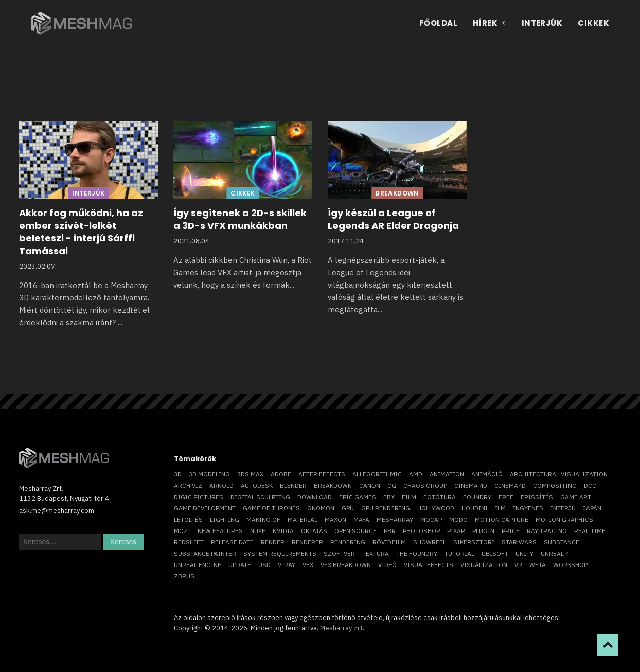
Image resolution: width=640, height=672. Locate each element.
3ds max (250, 474)
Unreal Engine (198, 565)
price (511, 531)
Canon (370, 485)
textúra (376, 553)
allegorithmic (377, 474)
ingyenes (528, 508)
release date (232, 542)
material (303, 519)
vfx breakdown (346, 565)
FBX (389, 497)
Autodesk (257, 485)
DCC (590, 485)
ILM (500, 508)
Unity (525, 553)
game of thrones (271, 508)
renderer (307, 542)
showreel (430, 542)
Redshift (189, 542)
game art (576, 497)
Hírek (490, 23)
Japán (592, 508)
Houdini (475, 508)
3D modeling (209, 474)
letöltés (188, 519)
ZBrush (186, 576)
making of (263, 519)
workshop (570, 565)
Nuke (258, 531)
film (409, 497)
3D (178, 474)
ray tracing (547, 531)
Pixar (456, 531)
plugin (483, 531)
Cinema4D (510, 485)
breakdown (333, 485)
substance (562, 542)
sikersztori (474, 542)
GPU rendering (386, 508)
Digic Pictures (199, 497)
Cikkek (593, 23)
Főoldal (438, 23)
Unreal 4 (555, 553)
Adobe (281, 474)
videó (387, 565)
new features (220, 531)
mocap (431, 519)
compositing (555, 485)
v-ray (287, 565)
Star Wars (519, 542)
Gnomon (321, 508)
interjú (563, 508)
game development (205, 508)
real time (590, 531)
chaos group (425, 485)
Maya (361, 519)
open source (355, 531)
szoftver (339, 553)
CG (392, 485)
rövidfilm (389, 542)
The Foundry (417, 553)
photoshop (421, 531)
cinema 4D (471, 485)
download (315, 497)
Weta (538, 565)
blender (293, 485)
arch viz (188, 485)
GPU (348, 508)
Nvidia (283, 531)
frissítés (537, 497)
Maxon (335, 519)
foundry (477, 497)
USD (264, 565)
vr (518, 565)
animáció (487, 474)
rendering (348, 542)
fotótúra (440, 497)
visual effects (429, 565)
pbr (390, 531)
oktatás (314, 531)
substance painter (205, 553)
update (240, 565)
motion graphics (564, 519)
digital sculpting (260, 497)
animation (447, 474)
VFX (308, 565)
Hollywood (436, 508)
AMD (416, 474)
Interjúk (542, 23)
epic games (358, 497)
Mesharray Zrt (341, 628)
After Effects (322, 474)
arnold (221, 485)
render (273, 542)
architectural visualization (559, 474)
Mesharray (395, 519)
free (506, 497)
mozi (182, 531)
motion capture (502, 519)
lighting (225, 519)
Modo (458, 519)
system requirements (280, 553)
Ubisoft (495, 553)
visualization (484, 565)
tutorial (459, 553)
